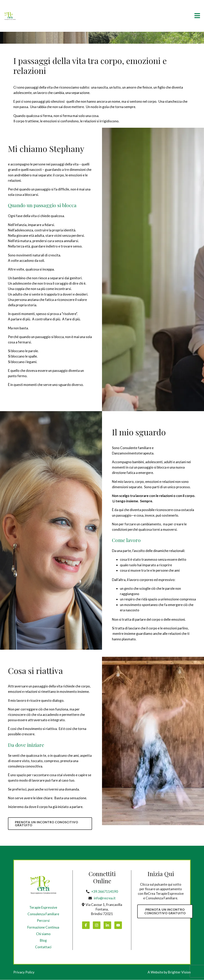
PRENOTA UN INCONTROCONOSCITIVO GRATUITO (165, 912)
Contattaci (43, 947)
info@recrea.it (105, 898)
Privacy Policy (24, 972)
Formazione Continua (43, 927)
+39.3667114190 (105, 892)
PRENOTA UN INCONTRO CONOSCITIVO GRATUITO (47, 824)
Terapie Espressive (43, 908)
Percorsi (43, 921)
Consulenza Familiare (43, 914)
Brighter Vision (179, 972)
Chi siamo (43, 934)
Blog (43, 941)
